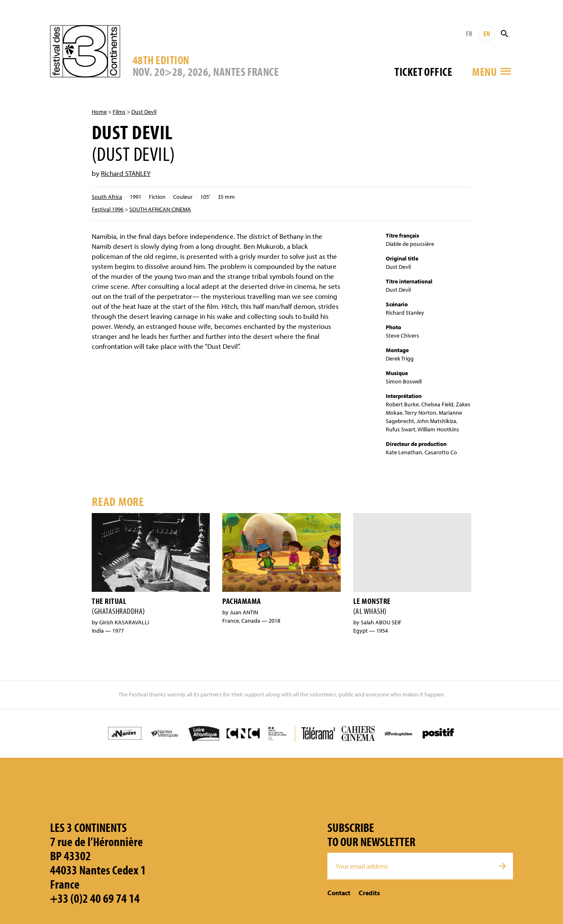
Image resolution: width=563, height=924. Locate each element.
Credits (369, 893)
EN (487, 34)
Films (119, 112)
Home (99, 112)
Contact (339, 893)
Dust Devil (144, 112)
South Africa (107, 197)
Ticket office (423, 71)
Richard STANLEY (126, 173)
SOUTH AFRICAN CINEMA (160, 209)
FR (469, 34)
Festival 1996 (108, 209)
